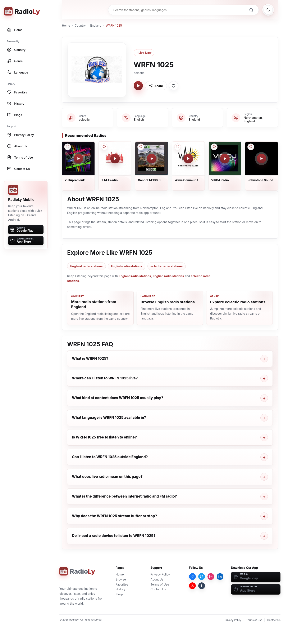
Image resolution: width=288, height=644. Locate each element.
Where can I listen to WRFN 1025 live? (105, 378)
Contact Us (158, 589)
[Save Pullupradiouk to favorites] (68, 147)
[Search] (251, 10)
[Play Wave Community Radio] (188, 159)
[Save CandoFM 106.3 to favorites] (141, 147)
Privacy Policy (160, 574)
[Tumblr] (202, 586)
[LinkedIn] (220, 577)
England (96, 25)
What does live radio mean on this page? (107, 477)
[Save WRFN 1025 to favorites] (174, 86)
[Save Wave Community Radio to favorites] (178, 147)
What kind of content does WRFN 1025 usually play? (118, 398)
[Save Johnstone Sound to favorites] (251, 147)
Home (66, 25)
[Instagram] (211, 577)
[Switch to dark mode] (268, 10)
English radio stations (127, 266)
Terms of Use (160, 584)
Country (80, 25)
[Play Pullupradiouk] (78, 159)
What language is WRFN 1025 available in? (109, 418)
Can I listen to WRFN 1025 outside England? (110, 457)
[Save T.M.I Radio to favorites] (104, 147)
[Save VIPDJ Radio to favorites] (214, 147)
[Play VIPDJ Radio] (225, 159)
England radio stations (86, 266)
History (120, 589)
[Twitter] (202, 577)
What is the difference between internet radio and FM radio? (124, 496)
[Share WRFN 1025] (156, 86)
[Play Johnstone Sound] (261, 159)
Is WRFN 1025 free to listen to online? (104, 437)
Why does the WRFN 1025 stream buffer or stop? (115, 516)
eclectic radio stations (167, 266)
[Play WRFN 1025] (138, 86)
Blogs (119, 594)
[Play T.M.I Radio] (115, 159)
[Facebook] (192, 577)
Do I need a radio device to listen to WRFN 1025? (114, 536)
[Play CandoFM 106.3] (152, 159)
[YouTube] (192, 586)
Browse (121, 579)
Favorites (122, 584)
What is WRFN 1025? (90, 358)
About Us (157, 579)
